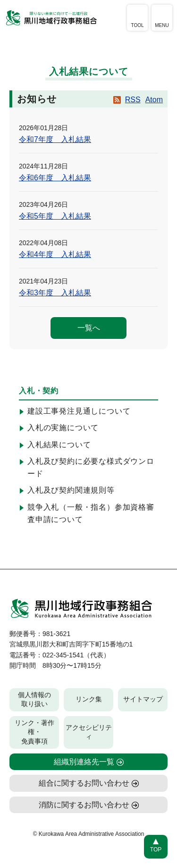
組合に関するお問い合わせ (84, 783)
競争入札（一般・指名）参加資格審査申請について (91, 513)
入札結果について (59, 445)
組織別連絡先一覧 (84, 762)
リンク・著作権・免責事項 (34, 732)
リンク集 (89, 699)
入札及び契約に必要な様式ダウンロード (91, 467)
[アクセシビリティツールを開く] (137, 18)
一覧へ (89, 328)
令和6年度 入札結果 (55, 178)
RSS (133, 100)
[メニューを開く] (162, 18)
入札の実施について (63, 428)
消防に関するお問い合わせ (84, 805)
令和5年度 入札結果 (55, 216)
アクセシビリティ (89, 732)
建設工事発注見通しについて (79, 411)
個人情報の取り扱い (34, 700)
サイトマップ (143, 699)
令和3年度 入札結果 (55, 293)
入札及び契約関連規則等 (71, 490)
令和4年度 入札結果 (55, 254)
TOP (156, 850)
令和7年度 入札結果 (55, 139)
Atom (154, 100)
